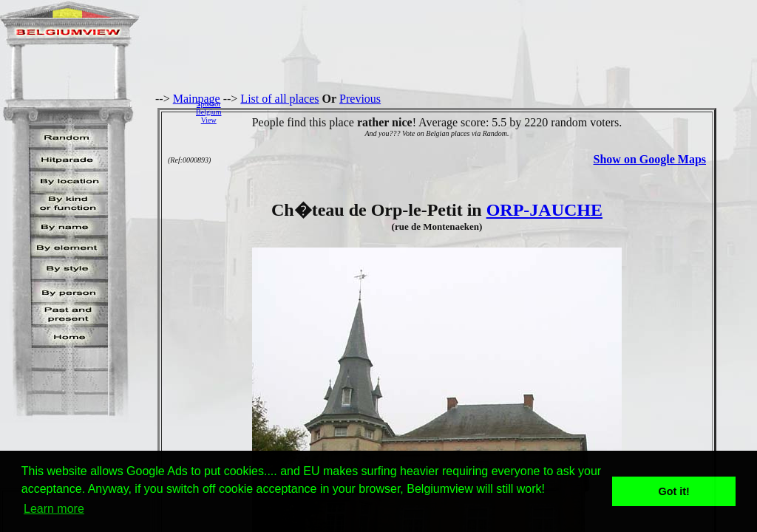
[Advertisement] (493, 112)
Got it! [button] (674, 491)
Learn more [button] (54, 509)
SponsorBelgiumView (208, 112)
